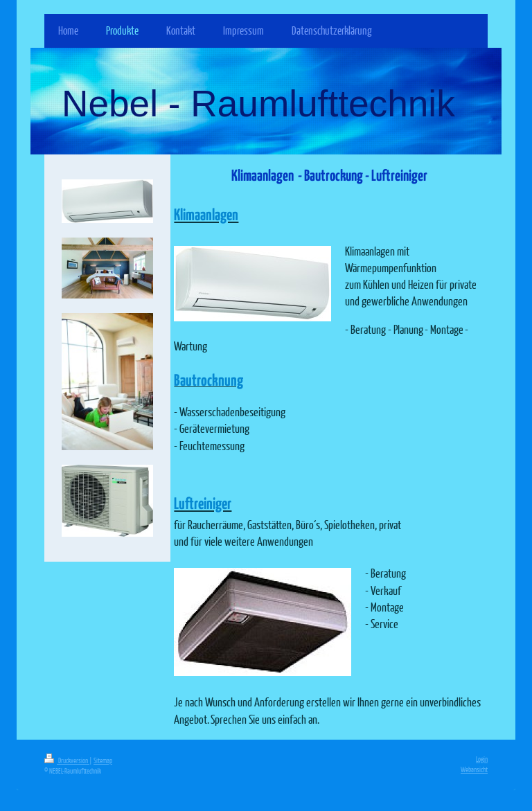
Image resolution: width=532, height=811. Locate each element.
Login (482, 759)
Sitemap (103, 760)
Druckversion (67, 760)
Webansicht (474, 769)
